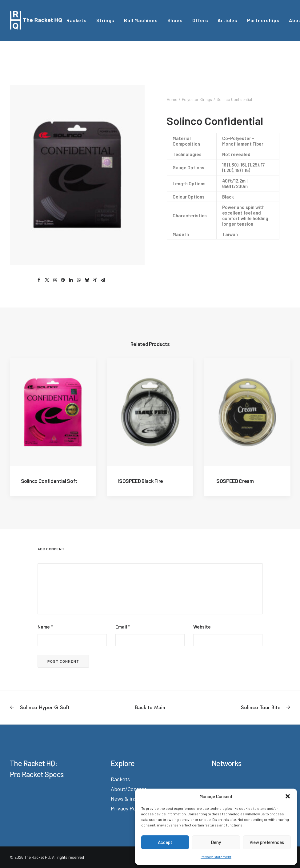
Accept (165, 842)
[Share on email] (103, 280)
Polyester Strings (197, 99)
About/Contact (129, 789)
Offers (200, 20)
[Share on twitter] (47, 280)
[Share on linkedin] (71, 280)
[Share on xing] (95, 280)
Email (123, 627)
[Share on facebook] (39, 280)
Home (172, 99)
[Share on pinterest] (63, 280)
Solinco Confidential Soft (49, 481)
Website (202, 627)
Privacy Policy (127, 808)
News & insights (129, 798)
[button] (288, 796)
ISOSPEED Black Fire (141, 481)
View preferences (267, 842)
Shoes (175, 20)
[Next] (234, 707)
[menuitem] (77, 20)
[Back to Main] (150, 707)
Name (45, 627)
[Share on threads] (55, 280)
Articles (227, 20)
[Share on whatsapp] (79, 280)
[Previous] (66, 707)
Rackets (77, 20)
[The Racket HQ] (36, 20)
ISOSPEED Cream (235, 481)
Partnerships (263, 20)
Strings (106, 20)
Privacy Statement (216, 857)
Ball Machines (141, 20)
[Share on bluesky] (87, 280)
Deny (216, 842)
